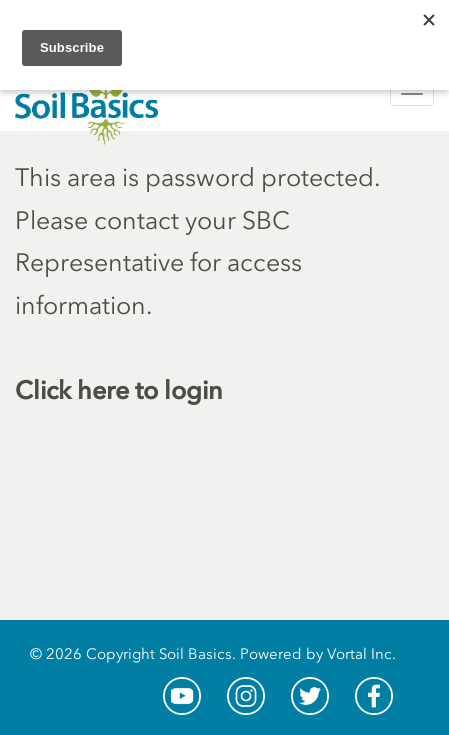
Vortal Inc (359, 654)
